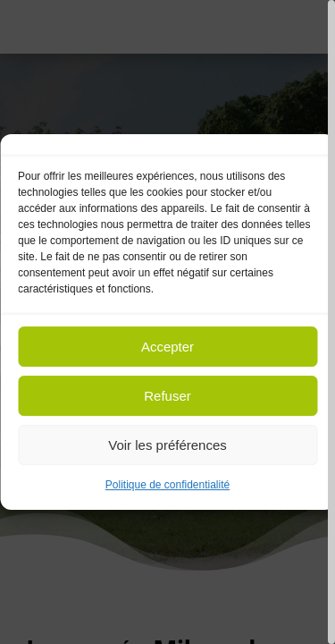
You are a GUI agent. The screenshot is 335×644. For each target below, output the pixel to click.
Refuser (167, 396)
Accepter (167, 347)
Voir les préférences (167, 445)
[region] (167, 322)
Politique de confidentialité (167, 485)
